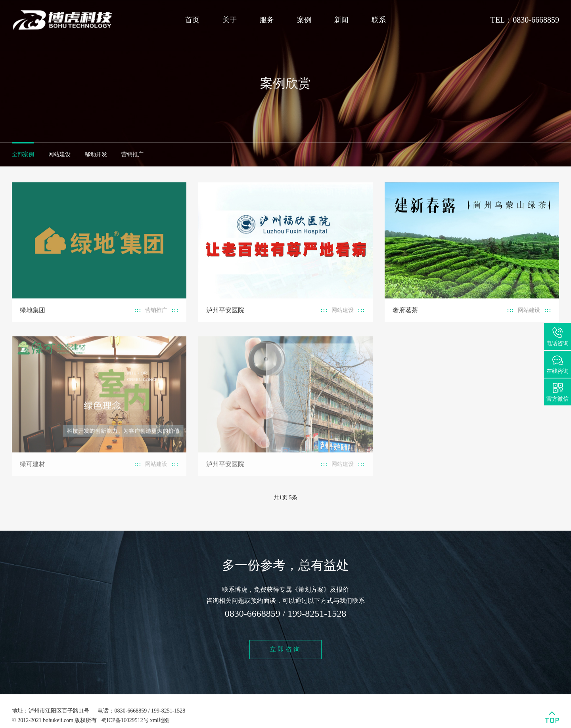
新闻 (341, 20)
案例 (304, 20)
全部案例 (23, 154)
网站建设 (59, 154)
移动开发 (96, 154)
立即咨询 (285, 650)
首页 (192, 20)
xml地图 (160, 720)
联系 (379, 20)
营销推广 (132, 154)
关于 (230, 20)
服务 (267, 20)
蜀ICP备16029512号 (125, 720)
